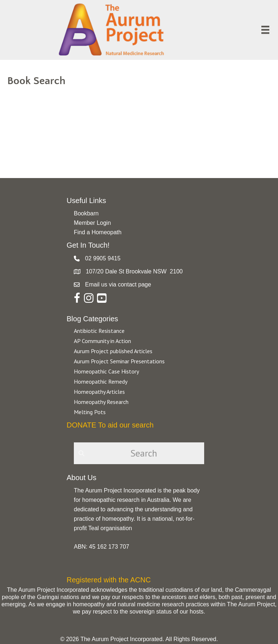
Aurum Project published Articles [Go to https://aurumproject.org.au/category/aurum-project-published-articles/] (113, 351)
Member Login (92, 223)
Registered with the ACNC (109, 580)
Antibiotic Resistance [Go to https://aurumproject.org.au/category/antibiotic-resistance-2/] (99, 331)
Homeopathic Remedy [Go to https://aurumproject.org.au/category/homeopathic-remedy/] (101, 381)
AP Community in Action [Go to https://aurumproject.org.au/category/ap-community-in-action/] (102, 341)
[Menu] (265, 30)
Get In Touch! (88, 245)
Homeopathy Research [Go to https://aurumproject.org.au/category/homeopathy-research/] (101, 402)
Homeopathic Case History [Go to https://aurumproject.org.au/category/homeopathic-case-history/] (106, 371)
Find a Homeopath (98, 232)
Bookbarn (86, 213)
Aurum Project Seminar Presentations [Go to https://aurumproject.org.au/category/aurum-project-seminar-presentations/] (119, 361)
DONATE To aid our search (110, 425)
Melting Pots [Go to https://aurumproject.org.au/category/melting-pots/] (90, 412)
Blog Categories (92, 319)
